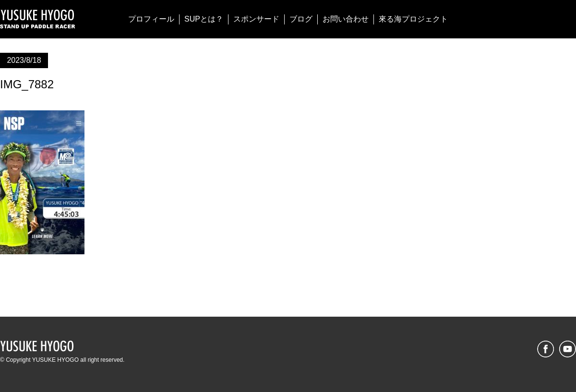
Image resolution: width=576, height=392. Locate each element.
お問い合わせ (346, 19)
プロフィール (151, 19)
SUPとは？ (204, 19)
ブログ (301, 19)
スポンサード (256, 19)
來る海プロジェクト (413, 19)
